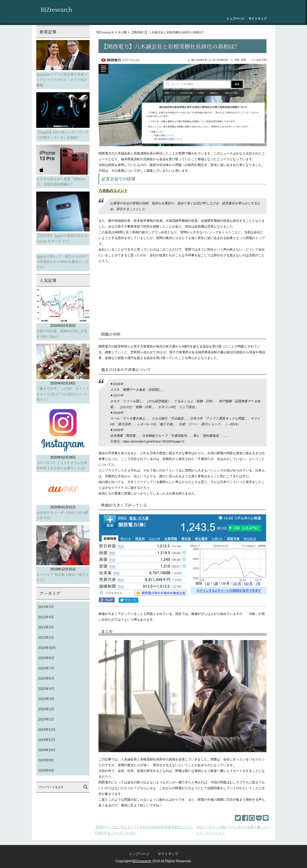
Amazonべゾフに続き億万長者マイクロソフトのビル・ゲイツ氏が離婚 (62, 80)
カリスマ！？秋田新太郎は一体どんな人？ (63, 577)
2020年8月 (46, 658)
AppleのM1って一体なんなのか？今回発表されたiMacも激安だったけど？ (62, 262)
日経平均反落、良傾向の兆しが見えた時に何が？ (62, 334)
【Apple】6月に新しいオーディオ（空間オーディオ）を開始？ (62, 135)
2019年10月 (47, 750)
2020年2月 (46, 709)
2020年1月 (46, 719)
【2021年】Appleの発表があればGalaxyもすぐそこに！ (62, 238)
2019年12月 (47, 729)
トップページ (235, 19)
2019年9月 (46, 760)
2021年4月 (46, 617)
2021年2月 (46, 637)
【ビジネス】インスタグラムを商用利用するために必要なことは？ (62, 465)
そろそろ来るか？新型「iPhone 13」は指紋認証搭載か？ (61, 182)
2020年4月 (46, 688)
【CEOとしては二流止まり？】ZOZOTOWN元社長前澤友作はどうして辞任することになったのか (144, 830)
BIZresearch (58, 10)
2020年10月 (47, 648)
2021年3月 (46, 627)
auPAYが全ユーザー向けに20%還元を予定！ (62, 515)
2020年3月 (46, 699)
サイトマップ (258, 19)
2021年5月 (46, 607)
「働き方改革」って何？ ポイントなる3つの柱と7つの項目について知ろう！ (63, 394)
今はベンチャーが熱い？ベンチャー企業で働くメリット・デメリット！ (233, 830)
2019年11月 (47, 740)
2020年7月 (46, 668)
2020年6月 (46, 678)
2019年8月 (46, 770)
